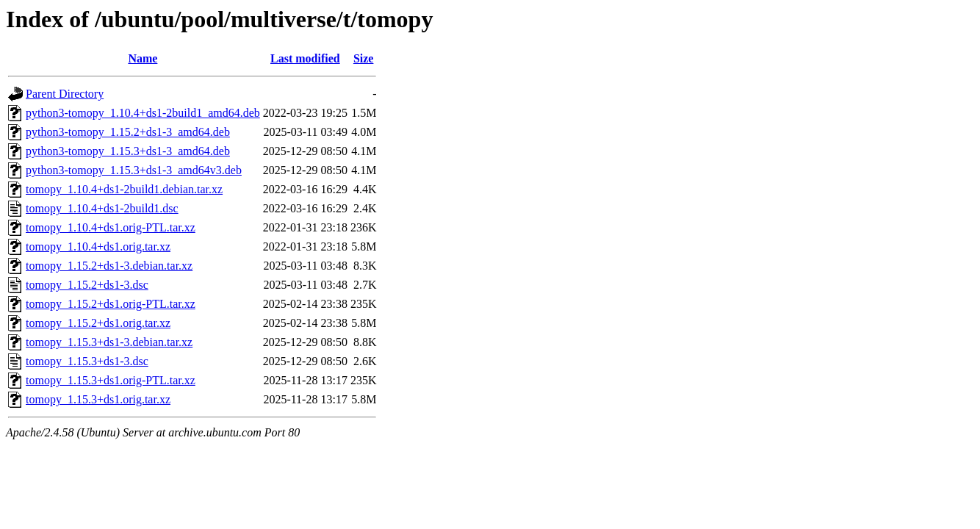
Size (364, 58)
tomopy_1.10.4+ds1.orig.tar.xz (98, 246)
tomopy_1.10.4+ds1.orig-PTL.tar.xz (111, 227)
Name (143, 58)
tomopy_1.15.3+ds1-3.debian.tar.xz (109, 342)
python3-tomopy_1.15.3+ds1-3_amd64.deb (128, 151)
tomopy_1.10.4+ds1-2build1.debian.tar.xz (124, 189)
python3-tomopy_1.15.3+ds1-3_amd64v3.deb (134, 170)
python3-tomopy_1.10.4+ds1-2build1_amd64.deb (143, 113)
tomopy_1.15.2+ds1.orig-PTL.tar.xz (111, 304)
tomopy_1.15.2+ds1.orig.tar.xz (98, 323)
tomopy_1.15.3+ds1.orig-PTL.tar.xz (111, 380)
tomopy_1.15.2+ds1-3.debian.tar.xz (109, 266)
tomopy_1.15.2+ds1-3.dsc (87, 285)
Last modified (305, 58)
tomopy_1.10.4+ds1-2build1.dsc (102, 208)
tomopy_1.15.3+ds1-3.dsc (87, 361)
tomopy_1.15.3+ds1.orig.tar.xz (98, 399)
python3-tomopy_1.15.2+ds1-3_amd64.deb (128, 132)
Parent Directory (65, 94)
